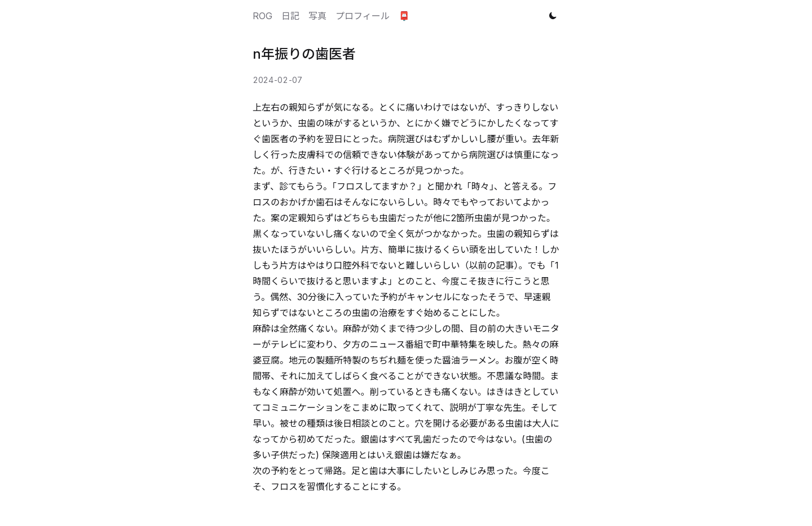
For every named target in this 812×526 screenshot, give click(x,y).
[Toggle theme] (553, 16)
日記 (290, 16)
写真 (317, 16)
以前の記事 (492, 265)
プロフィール (363, 16)
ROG (262, 16)
